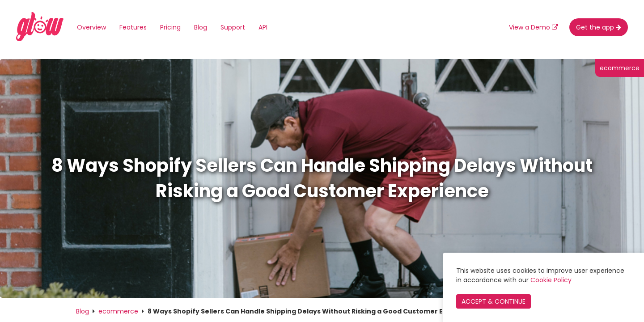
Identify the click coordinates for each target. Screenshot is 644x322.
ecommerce (118, 311)
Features (133, 27)
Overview (91, 27)
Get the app (599, 27)
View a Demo (534, 27)
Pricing (170, 27)
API (263, 27)
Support (233, 27)
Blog (201, 27)
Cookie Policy (551, 280)
